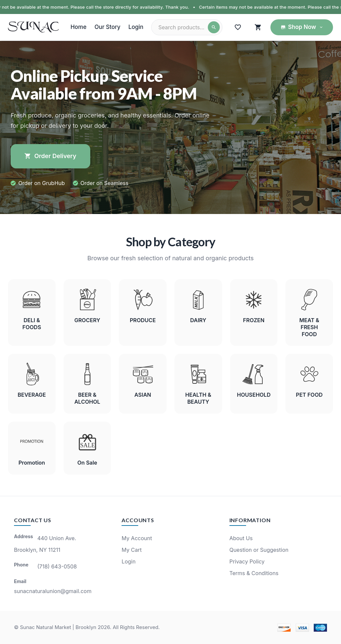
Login (136, 27)
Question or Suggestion (259, 550)
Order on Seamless (105, 183)
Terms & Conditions (254, 573)
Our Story (108, 27)
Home (79, 27)
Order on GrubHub (42, 183)
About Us (241, 538)
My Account (137, 538)
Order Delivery (50, 156)
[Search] (214, 27)
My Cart (132, 550)
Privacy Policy (247, 561)
